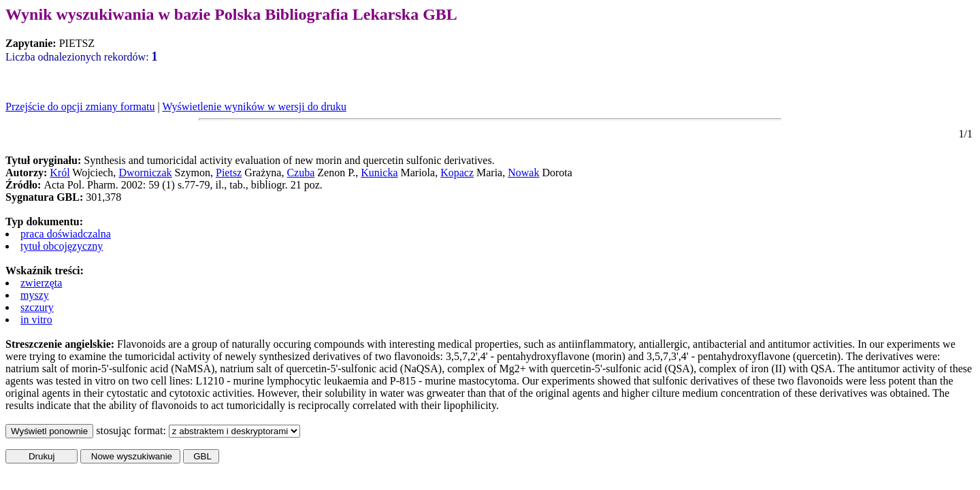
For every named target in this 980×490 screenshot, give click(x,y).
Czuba (300, 173)
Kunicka (379, 173)
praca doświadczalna (66, 234)
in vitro (36, 320)
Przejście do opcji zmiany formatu (80, 107)
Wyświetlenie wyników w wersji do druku (254, 107)
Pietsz (229, 173)
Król (60, 173)
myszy (35, 295)
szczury (37, 307)
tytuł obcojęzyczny (62, 246)
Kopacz (457, 173)
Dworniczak (145, 173)
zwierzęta (41, 283)
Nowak (523, 173)
